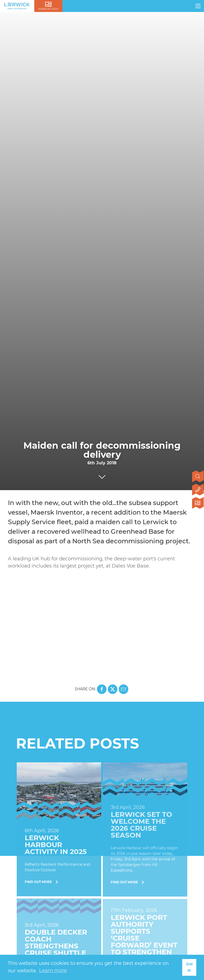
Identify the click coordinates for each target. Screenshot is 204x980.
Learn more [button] (53, 970)
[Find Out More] (59, 830)
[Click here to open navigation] (198, 6)
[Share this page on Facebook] (102, 689)
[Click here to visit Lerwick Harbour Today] (198, 503)
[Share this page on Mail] (124, 689)
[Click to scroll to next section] (102, 476)
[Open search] (198, 477)
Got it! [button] (189, 967)
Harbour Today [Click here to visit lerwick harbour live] (48, 9)
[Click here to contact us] (198, 490)
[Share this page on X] (113, 689)
